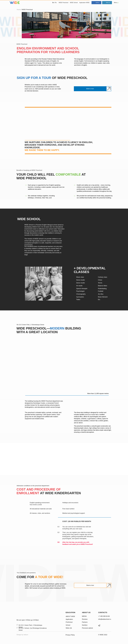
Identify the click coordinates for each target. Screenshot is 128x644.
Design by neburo (22, 635)
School (68, 625)
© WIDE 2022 (103, 635)
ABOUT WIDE (70, 616)
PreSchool (69, 622)
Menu (116, 3)
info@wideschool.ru (105, 619)
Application (69, 619)
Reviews (85, 619)
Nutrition (85, 625)
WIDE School (74, 3)
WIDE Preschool (63, 3)
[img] (21, 614)
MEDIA (84, 616)
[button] (90, 89)
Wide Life (69, 628)
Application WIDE (84, 3)
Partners (85, 622)
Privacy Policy (70, 635)
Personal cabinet (87, 628)
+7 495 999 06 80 (104, 616)
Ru (56, 3)
